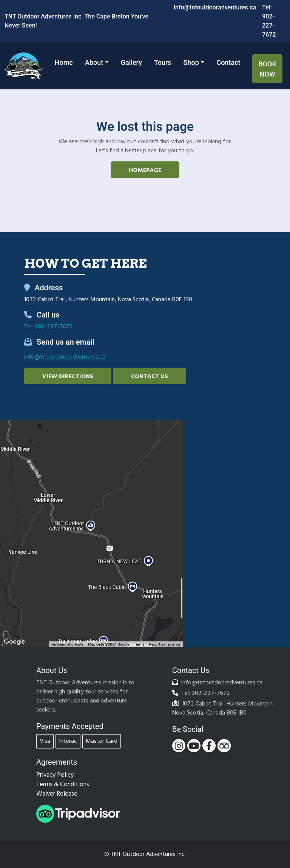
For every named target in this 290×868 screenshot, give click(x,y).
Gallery (131, 62)
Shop (191, 62)
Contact (228, 62)
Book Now (267, 69)
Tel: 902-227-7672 (49, 327)
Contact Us (150, 377)
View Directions (68, 377)
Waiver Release (57, 794)
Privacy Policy (55, 775)
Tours (163, 62)
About (94, 62)
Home (64, 62)
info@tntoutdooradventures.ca (215, 7)
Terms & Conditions (63, 784)
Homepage (145, 170)
